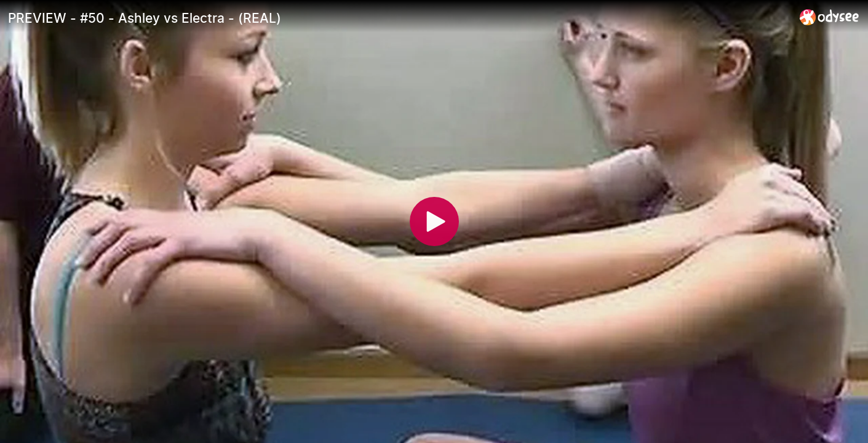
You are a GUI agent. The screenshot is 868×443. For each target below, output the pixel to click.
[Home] (830, 17)
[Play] (434, 221)
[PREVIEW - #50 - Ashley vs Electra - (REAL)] (399, 18)
